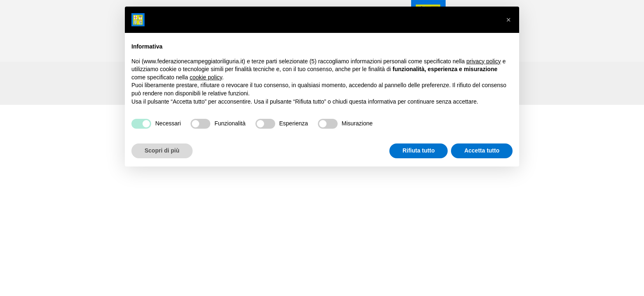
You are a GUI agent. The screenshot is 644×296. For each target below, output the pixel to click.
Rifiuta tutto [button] (419, 150)
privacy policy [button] (484, 61)
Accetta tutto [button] (482, 150)
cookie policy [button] (206, 77)
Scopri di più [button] (162, 150)
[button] (508, 20)
